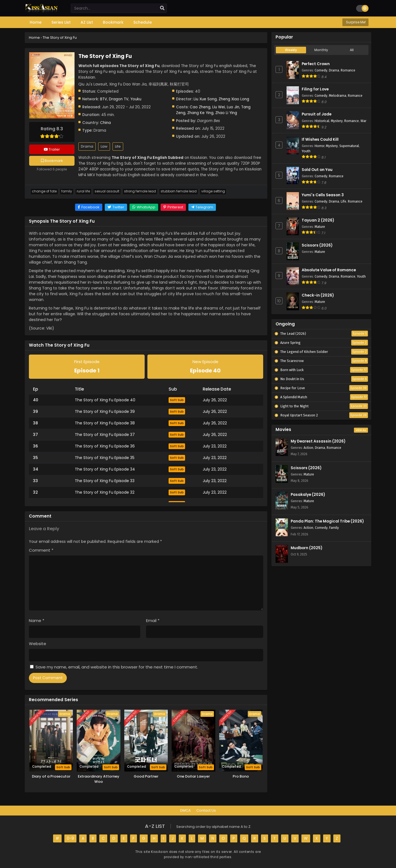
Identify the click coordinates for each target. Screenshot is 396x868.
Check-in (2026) (318, 295)
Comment (41, 550)
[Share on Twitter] (116, 207)
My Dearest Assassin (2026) (318, 441)
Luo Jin (233, 107)
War (363, 121)
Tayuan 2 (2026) (318, 220)
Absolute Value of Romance (329, 270)
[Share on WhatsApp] (144, 207)
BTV (104, 99)
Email (153, 620)
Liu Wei (219, 107)
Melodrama (338, 96)
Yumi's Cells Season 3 (323, 195)
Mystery (337, 121)
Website (38, 644)
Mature (320, 227)
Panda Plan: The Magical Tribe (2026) (327, 521)
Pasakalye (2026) (308, 495)
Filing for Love (315, 89)
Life (118, 146)
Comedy (321, 70)
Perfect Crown (316, 64)
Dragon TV (119, 99)
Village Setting (213, 191)
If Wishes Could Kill (320, 139)
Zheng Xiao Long (234, 99)
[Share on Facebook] (89, 207)
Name (37, 620)
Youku (136, 99)
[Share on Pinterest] (173, 207)
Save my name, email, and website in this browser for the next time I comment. (117, 667)
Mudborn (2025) (306, 548)
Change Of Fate (44, 191)
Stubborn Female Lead (179, 191)
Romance (348, 70)
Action (308, 448)
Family (67, 191)
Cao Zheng (200, 107)
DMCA (185, 810)
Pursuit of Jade (317, 114)
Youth (306, 151)
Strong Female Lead (140, 191)
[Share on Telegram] (202, 207)
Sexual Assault (107, 191)
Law (104, 146)
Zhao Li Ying (226, 113)
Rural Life (83, 191)
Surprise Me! (355, 22)
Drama (87, 146)
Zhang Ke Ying (200, 113)
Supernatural (349, 146)
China (105, 123)
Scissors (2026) (317, 245)
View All (361, 430)
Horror (319, 146)
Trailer (52, 149)
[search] (162, 8)
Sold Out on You (317, 170)
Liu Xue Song (205, 99)
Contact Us (206, 810)
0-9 (70, 838)
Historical (322, 121)
